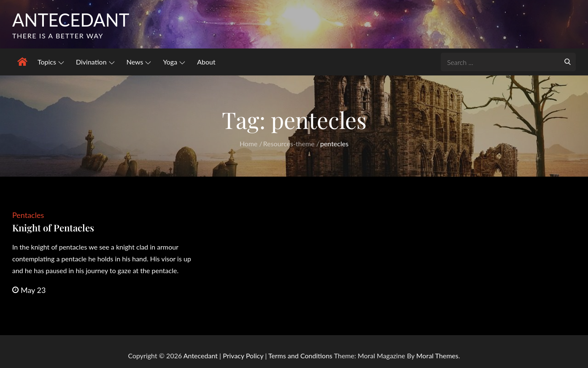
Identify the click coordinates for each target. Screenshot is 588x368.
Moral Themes (437, 356)
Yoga (174, 62)
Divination (95, 62)
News (139, 62)
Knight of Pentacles (53, 228)
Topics (51, 62)
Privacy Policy (243, 356)
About (206, 62)
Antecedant (71, 20)
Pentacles (28, 215)
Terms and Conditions (301, 356)
